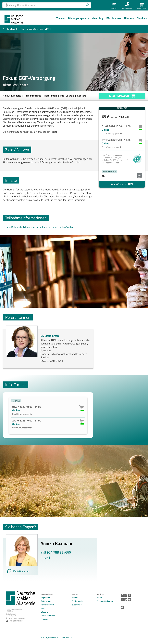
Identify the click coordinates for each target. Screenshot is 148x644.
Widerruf (45, 612)
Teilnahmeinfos (33, 96)
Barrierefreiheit (47, 605)
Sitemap (44, 619)
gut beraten (77, 605)
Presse (100, 597)
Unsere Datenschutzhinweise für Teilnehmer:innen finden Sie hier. (39, 227)
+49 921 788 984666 (56, 552)
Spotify (126, 600)
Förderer (76, 597)
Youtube (129, 600)
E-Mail (45, 558)
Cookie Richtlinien (48, 616)
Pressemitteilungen (105, 601)
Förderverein (77, 601)
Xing (126, 595)
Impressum (46, 597)
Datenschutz (46, 601)
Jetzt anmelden (119, 96)
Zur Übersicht (12, 29)
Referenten (51, 96)
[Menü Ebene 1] (61, 20)
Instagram (129, 595)
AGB (43, 608)
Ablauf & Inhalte (12, 96)
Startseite (37, 29)
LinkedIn (122, 600)
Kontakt (81, 96)
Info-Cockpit (67, 96)
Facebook (122, 595)
